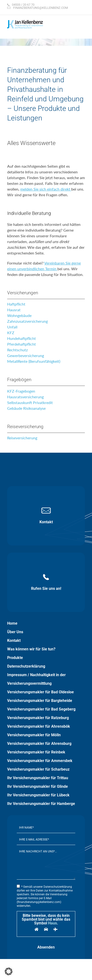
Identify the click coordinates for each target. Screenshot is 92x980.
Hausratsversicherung (25, 397)
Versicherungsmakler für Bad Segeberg (41, 709)
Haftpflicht (16, 304)
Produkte (15, 658)
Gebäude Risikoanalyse (26, 408)
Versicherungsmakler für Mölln (34, 735)
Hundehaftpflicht (22, 338)
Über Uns (15, 632)
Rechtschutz (17, 350)
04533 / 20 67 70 (23, 5)
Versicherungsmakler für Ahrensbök (39, 726)
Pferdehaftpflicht (22, 344)
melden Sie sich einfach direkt (46, 189)
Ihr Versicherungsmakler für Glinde (38, 786)
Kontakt (46, 516)
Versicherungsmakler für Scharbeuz (38, 769)
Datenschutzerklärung (26, 666)
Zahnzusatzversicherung (27, 321)
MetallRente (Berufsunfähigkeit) (34, 361)
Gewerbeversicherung (26, 355)
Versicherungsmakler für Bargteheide (40, 701)
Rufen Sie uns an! (46, 582)
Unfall (12, 327)
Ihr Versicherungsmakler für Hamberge (41, 804)
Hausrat (14, 310)
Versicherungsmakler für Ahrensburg (39, 744)
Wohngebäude (19, 315)
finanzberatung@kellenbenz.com (41, 8)
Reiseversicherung (22, 438)
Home (12, 623)
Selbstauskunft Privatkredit (30, 402)
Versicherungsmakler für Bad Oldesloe (41, 692)
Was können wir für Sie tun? (31, 649)
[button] (9, 971)
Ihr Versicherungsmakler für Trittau (38, 778)
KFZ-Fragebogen (21, 391)
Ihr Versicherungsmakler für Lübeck (38, 795)
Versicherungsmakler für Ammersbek (40, 761)
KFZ (11, 333)
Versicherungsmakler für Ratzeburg (38, 718)
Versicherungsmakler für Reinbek (36, 752)
